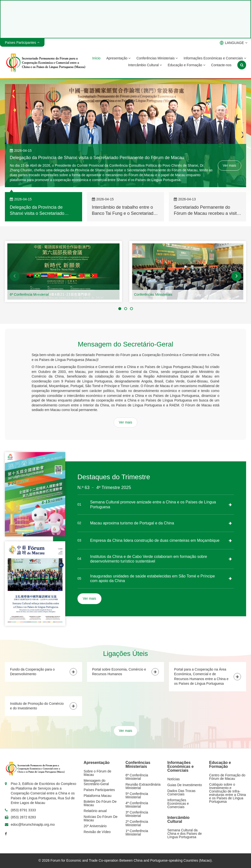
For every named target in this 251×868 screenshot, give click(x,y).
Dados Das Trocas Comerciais (181, 792)
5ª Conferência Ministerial (137, 795)
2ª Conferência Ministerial (137, 823)
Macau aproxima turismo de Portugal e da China (132, 523)
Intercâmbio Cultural (145, 65)
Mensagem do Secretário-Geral (96, 782)
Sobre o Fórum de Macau (97, 773)
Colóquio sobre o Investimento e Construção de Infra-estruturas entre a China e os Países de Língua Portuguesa (228, 793)
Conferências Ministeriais (157, 58)
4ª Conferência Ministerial (137, 805)
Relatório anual (95, 811)
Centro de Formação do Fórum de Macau (227, 777)
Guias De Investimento (185, 785)
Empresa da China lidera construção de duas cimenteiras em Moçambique (155, 540)
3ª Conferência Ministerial (137, 814)
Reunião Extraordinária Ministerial (143, 786)
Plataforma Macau (98, 796)
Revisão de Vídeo (97, 832)
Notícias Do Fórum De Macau (100, 818)
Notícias (174, 779)
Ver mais (229, 165)
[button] (15, 276)
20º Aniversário (95, 826)
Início (96, 58)
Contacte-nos (221, 65)
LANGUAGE (234, 43)
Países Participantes (99, 790)
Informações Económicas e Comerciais (215, 58)
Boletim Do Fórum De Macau (100, 803)
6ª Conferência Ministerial (29, 294)
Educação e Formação (186, 65)
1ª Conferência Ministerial (137, 833)
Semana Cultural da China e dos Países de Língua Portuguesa (185, 834)
